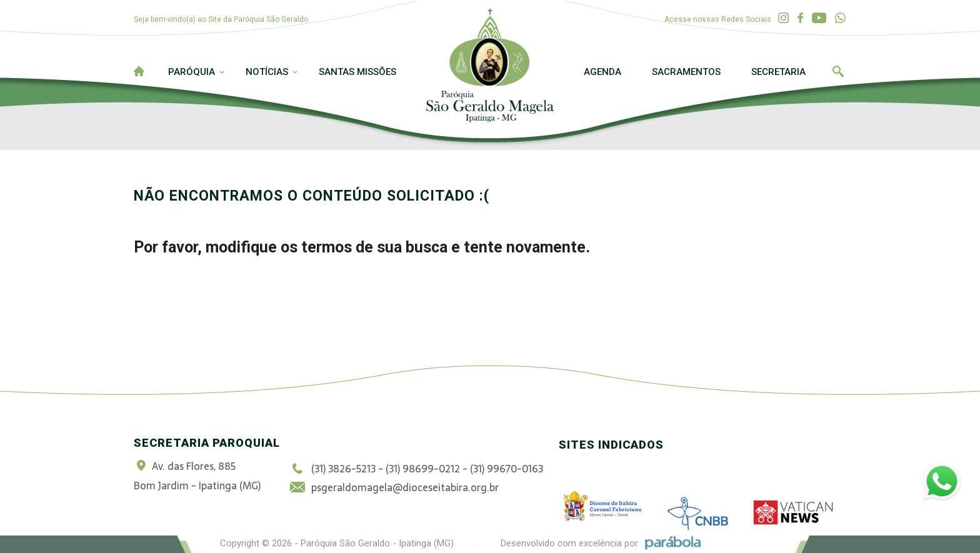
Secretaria (778, 72)
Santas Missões (357, 72)
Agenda (602, 72)
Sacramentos (686, 72)
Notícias (267, 72)
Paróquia (192, 72)
